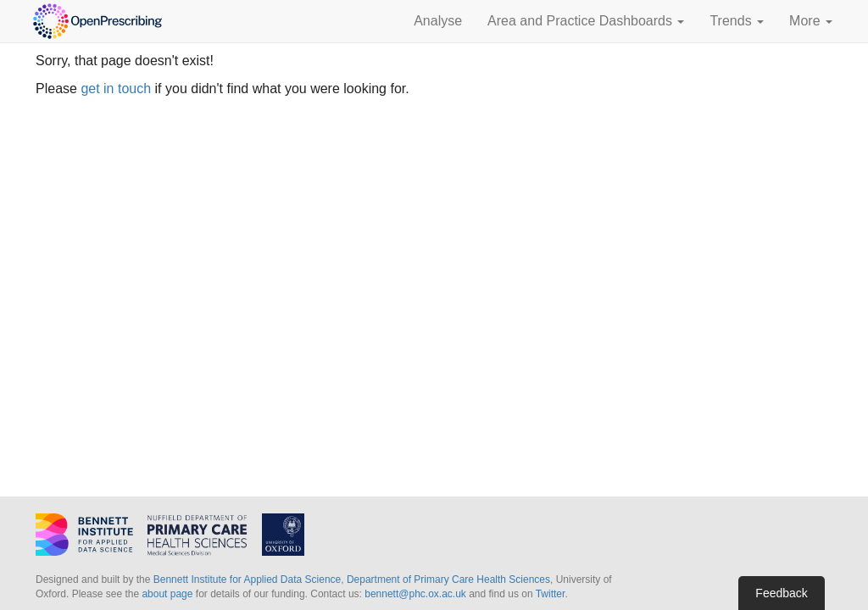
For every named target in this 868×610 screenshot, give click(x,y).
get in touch (116, 89)
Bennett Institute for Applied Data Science (247, 579)
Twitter (551, 594)
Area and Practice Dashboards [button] (586, 21)
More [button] (811, 21)
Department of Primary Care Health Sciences (448, 579)
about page (167, 594)
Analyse (438, 21)
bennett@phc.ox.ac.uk (415, 594)
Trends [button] (737, 21)
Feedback (781, 593)
